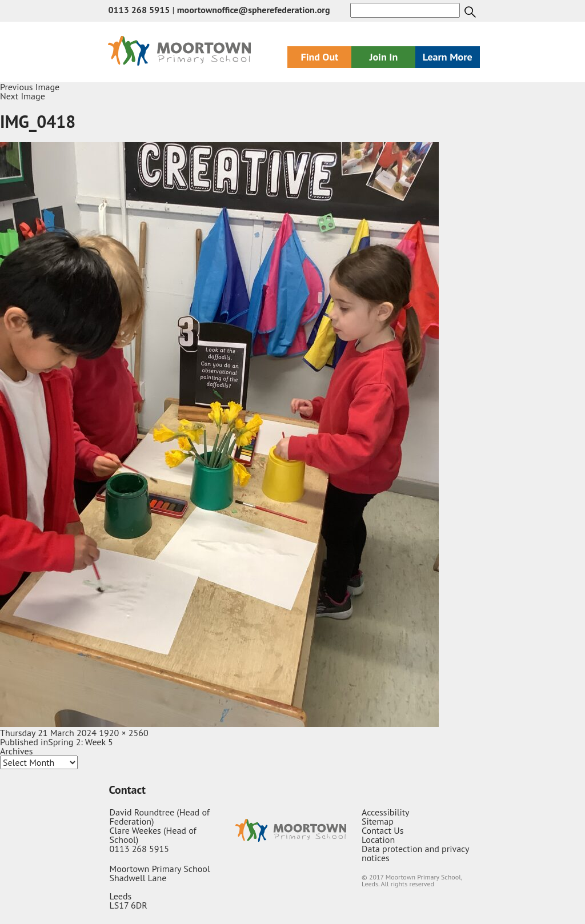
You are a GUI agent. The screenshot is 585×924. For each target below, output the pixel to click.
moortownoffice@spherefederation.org (254, 10)
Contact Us (382, 830)
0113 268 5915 (139, 10)
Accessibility (386, 812)
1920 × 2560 (123, 733)
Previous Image (30, 87)
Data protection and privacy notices (415, 853)
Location (378, 839)
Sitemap (378, 821)
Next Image (23, 96)
